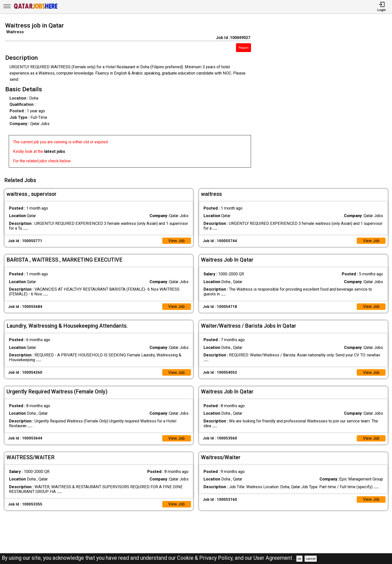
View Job (176, 240)
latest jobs (55, 151)
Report (243, 48)
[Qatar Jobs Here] (36, 9)
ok (299, 559)
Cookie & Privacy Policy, (206, 558)
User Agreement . (274, 558)
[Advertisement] (327, 97)
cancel (311, 559)
